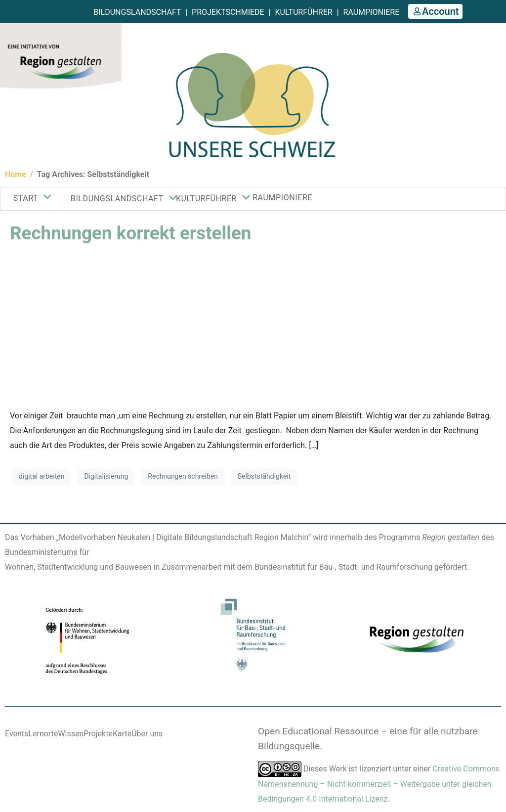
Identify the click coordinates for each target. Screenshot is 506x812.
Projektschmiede (228, 12)
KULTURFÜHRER (206, 198)
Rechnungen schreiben (183, 476)
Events (17, 734)
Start (29, 198)
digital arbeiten (42, 476)
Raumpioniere (372, 12)
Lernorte (43, 734)
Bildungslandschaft (137, 12)
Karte (122, 734)
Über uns (147, 734)
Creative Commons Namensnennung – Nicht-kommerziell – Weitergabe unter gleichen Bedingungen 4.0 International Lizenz (379, 784)
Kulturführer (304, 12)
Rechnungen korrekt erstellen (130, 233)
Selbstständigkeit (264, 476)
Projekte (98, 734)
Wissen (71, 734)
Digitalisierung (106, 476)
